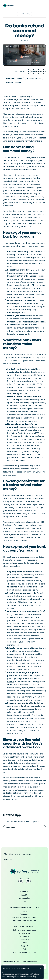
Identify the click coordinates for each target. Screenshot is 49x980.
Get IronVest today (28, 793)
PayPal (10, 721)
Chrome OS (25, 940)
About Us (24, 895)
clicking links (29, 657)
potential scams (22, 214)
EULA (25, 901)
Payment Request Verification (25, 917)
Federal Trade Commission (23, 433)
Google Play (25, 936)
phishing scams (17, 651)
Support (24, 946)
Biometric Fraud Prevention (24, 920)
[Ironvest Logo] (24, 871)
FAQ (24, 949)
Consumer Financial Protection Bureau (28, 436)
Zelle (35, 679)
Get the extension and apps (24, 930)
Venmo (10, 682)
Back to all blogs (24, 14)
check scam (13, 537)
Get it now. (10, 860)
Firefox (25, 943)
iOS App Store (24, 933)
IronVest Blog (24, 898)
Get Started (24, 828)
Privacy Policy (31, 977)
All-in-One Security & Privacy (25, 952)
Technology (24, 914)
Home (24, 911)
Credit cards (37, 715)
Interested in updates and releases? (20, 961)
